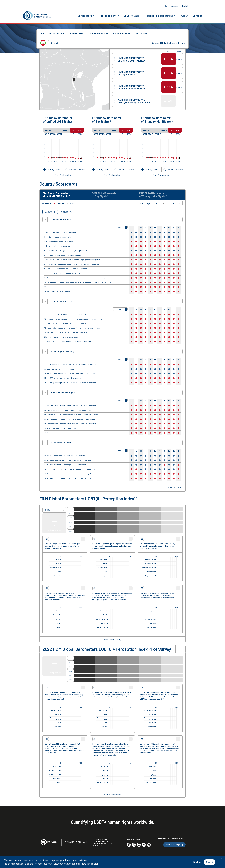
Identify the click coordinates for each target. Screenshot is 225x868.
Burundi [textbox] (55, 43)
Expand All (50, 213)
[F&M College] (76, 843)
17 (160, 228)
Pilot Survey (141, 33)
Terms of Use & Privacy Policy (167, 839)
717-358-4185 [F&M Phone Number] (98, 846)
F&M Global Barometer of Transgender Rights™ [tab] (155, 195)
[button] (114, 228)
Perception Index (122, 33)
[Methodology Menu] (118, 16)
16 (155, 228)
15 (150, 228)
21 (179, 228)
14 (146, 228)
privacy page (70, 864)
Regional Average (77, 169)
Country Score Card (98, 33)
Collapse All (67, 213)
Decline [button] (197, 862)
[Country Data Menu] (141, 16)
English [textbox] (185, 6)
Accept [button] (209, 862)
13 (141, 228)
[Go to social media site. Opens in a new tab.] (129, 846)
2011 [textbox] (156, 204)
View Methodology (63, 175)
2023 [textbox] (173, 204)
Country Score (53, 169)
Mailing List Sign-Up (174, 845)
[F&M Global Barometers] (37, 16)
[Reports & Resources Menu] (175, 16)
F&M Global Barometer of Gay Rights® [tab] (107, 195)
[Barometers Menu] (94, 16)
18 (164, 228)
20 (174, 228)
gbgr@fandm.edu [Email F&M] (133, 840)
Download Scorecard (174, 488)
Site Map (182, 839)
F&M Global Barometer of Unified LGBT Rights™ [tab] (58, 195)
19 (169, 228)
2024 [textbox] (48, 511)
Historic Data (77, 33)
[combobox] (191, 6)
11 (131, 228)
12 (136, 228)
